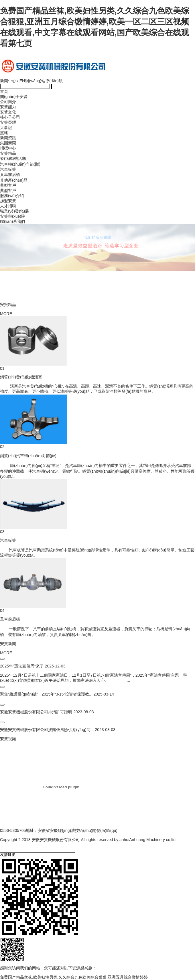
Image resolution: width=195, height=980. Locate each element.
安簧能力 (8, 107)
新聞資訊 (8, 138)
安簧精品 (8, 153)
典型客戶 (8, 185)
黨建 (4, 133)
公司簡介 (8, 102)
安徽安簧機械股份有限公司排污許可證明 (36, 712)
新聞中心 (8, 81)
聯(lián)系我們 (12, 221)
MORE (6, 314)
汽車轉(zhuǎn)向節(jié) (20, 164)
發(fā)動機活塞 (13, 158)
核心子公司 (10, 117)
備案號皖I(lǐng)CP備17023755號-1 (31, 845)
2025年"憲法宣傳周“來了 (22, 666)
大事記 (6, 127)
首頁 (4, 91)
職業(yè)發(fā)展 (14, 211)
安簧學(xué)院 (13, 216)
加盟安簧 (8, 201)
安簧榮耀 (8, 122)
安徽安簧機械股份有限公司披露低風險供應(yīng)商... (47, 730)
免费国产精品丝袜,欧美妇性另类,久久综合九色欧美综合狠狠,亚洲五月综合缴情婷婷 (74, 977)
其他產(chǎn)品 (14, 180)
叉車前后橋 (10, 174)
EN (22, 81)
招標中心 (8, 148)
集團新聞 (8, 143)
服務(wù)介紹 (12, 196)
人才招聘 (8, 206)
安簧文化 (8, 112)
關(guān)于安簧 (14, 97)
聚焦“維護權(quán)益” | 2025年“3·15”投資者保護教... (46, 694)
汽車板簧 (8, 169)
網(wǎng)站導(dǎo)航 (44, 81)
